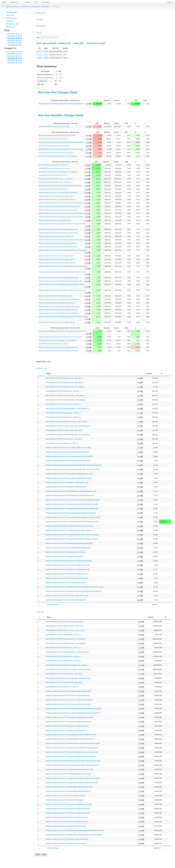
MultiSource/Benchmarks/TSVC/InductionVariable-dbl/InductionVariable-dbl (61, 149)
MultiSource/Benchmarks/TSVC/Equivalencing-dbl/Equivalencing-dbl (59, 306)
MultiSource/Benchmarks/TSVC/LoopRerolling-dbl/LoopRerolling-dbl (59, 299)
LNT (4, 2)
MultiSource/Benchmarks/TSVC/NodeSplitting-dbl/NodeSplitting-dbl (59, 313)
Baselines (46, 2)
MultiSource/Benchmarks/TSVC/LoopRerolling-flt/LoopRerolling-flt (58, 233)
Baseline (40, 58)
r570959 (46, 51)
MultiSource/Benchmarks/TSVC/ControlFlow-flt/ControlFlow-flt (57, 200)
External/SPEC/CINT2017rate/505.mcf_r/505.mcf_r (54, 175)
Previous (40, 55)
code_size (11, 27)
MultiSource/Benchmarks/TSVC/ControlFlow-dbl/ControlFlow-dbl (58, 193)
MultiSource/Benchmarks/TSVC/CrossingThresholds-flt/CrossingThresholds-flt (62, 224)
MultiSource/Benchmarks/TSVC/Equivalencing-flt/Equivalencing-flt (58, 229)
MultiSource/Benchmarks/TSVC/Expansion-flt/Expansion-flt (56, 196)
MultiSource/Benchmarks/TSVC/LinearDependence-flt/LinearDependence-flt (61, 104)
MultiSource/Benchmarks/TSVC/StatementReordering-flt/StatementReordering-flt (63, 250)
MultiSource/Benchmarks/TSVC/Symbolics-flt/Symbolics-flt (56, 236)
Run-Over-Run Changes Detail (58, 92)
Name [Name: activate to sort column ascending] (49, 374)
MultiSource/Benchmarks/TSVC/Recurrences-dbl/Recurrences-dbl (58, 310)
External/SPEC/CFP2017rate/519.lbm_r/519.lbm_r (54, 165)
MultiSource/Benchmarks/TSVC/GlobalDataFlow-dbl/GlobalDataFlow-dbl (60, 281)
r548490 (46, 58)
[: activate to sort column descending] (40, 374)
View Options (12, 18)
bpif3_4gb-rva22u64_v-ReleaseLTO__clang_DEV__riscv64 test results (71, 43)
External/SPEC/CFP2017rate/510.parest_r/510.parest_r (55, 182)
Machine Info (11, 12)
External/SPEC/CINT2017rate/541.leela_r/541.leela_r (55, 168)
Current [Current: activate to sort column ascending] (149, 374)
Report (9, 21)
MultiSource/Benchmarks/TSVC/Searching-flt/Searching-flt (56, 256)
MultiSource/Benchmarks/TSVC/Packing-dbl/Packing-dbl (56, 296)
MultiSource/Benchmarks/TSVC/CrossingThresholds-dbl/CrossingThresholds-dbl (63, 266)
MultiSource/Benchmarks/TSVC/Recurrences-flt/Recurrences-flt (58, 243)
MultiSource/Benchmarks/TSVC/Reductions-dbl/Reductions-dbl (67, 569)
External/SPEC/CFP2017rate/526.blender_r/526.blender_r (66, 395)
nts (36, 2)
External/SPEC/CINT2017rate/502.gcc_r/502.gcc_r (63, 413)
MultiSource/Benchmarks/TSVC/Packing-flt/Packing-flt (55, 220)
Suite (28, 2)
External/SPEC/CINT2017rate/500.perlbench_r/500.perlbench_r (68, 409)
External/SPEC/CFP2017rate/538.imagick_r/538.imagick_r (56, 153)
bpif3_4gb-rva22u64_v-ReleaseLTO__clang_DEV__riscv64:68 (27, 7)
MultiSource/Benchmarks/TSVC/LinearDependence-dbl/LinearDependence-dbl (62, 290)
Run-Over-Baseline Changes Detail (61, 115)
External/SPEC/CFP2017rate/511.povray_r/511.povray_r (65, 387)
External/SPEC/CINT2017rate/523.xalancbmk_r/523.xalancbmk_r (58, 156)
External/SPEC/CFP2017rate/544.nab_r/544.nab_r (54, 139)
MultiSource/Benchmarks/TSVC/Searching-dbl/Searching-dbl (57, 322)
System (170, 2)
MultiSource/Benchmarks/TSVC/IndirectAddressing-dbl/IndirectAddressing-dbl (62, 272)
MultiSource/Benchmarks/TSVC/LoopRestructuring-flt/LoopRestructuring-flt (61, 217)
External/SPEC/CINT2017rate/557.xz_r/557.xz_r (62, 443)
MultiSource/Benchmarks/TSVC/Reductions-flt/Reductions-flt (57, 259)
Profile (89, 104)
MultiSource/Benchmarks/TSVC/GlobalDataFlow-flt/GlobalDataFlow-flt (60, 206)
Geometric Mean (52, 605)
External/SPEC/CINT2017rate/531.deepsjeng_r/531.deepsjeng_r (58, 172)
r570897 (46, 55)
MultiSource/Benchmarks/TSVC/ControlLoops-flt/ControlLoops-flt (58, 210)
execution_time (12, 24)
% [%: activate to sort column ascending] (162, 374)
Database (15, 2)
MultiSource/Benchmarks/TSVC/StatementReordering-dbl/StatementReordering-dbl (64, 317)
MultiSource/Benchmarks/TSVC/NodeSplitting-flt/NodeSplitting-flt (58, 247)
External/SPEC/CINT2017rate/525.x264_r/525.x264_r (55, 127)
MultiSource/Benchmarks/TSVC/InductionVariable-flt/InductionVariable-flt (60, 186)
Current (39, 51)
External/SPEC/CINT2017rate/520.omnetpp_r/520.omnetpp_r (67, 422)
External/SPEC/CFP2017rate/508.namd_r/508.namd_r (65, 378)
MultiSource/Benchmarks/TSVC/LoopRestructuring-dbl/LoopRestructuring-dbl (62, 285)
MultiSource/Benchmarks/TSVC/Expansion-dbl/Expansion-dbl (57, 135)
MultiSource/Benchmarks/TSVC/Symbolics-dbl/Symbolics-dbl (57, 303)
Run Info (10, 15)
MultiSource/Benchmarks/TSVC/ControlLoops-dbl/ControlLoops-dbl (59, 278)
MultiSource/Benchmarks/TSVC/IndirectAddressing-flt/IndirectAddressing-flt (61, 142)
